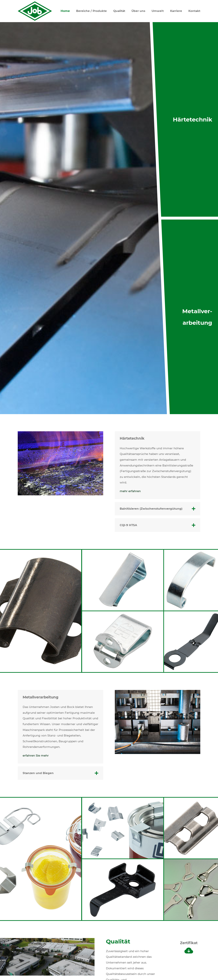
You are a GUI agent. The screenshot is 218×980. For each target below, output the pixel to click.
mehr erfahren (130, 491)
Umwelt (158, 11)
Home (65, 11)
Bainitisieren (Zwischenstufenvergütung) (151, 509)
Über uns (138, 11)
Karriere (176, 11)
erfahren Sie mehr (36, 756)
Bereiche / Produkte (91, 11)
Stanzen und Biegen (38, 773)
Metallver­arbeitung (197, 317)
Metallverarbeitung (41, 697)
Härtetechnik (193, 119)
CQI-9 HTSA (128, 525)
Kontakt (194, 11)
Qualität (119, 11)
